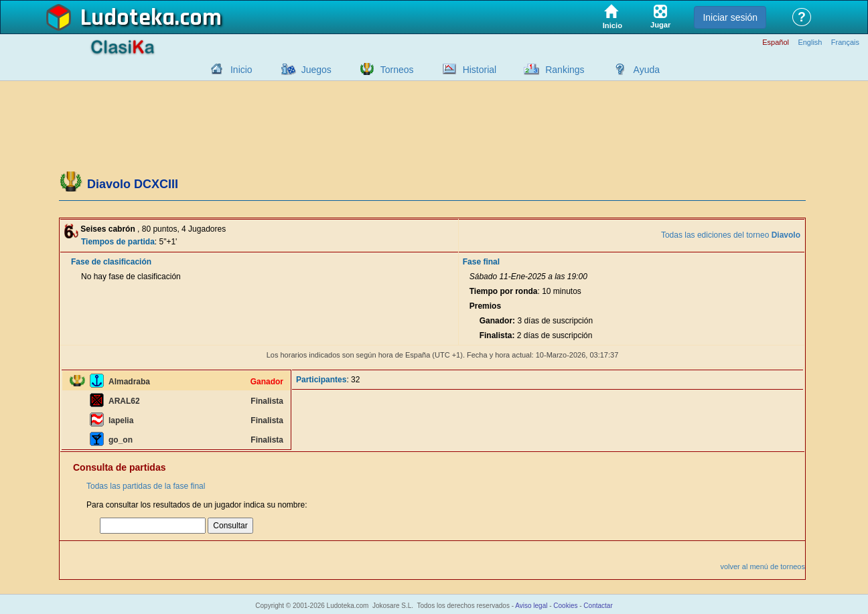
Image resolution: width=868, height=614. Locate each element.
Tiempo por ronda (504, 291)
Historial (480, 70)
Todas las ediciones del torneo (731, 235)
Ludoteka (128, 18)
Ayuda (647, 70)
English (810, 43)
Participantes (321, 380)
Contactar (598, 606)
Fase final (481, 262)
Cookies (565, 606)
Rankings (565, 70)
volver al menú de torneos (763, 566)
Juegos (316, 70)
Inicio (241, 70)
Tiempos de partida (118, 242)
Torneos (397, 70)
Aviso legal (531, 606)
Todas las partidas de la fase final (146, 486)
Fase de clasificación (111, 262)
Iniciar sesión (730, 17)
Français (845, 43)
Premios (485, 306)
